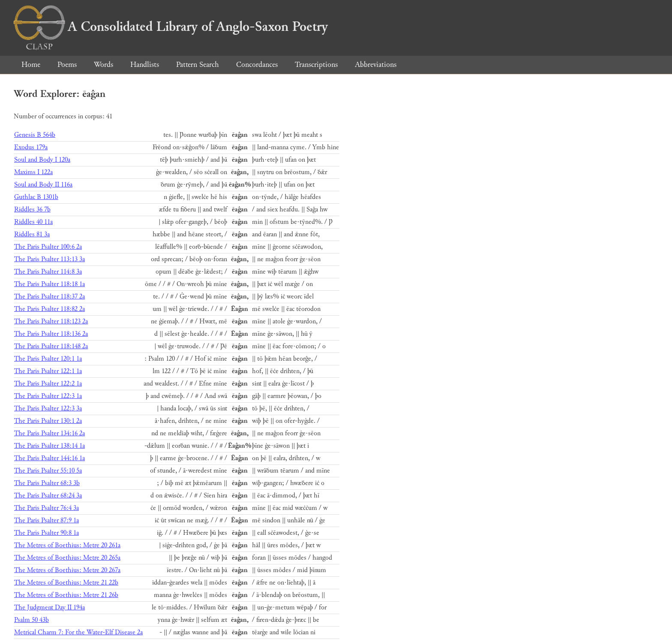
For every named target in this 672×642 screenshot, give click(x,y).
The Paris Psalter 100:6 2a (48, 247)
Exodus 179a (31, 147)
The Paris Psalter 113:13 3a (49, 259)
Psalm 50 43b (31, 620)
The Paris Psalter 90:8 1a (46, 533)
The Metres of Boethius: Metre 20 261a (67, 545)
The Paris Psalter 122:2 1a (48, 384)
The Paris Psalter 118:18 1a (49, 284)
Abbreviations (376, 65)
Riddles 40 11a (33, 222)
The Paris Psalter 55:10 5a (48, 471)
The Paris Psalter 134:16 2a (49, 433)
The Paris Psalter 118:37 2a (49, 297)
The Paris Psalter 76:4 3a (46, 508)
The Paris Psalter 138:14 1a (49, 446)
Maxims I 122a (33, 172)
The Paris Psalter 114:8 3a (48, 272)
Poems (67, 65)
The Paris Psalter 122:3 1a (48, 396)
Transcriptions (316, 65)
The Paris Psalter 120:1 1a (48, 359)
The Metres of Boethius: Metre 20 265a (67, 558)
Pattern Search (198, 65)
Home (31, 65)
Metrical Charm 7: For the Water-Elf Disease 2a (78, 632)
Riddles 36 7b (32, 209)
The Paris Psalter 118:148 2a (51, 346)
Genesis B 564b (35, 135)
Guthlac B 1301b (36, 197)
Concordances (257, 65)
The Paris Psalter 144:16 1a (49, 458)
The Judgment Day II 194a (49, 607)
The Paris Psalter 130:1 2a (48, 421)
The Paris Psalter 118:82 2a (49, 309)
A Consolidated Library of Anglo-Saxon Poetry (171, 27)
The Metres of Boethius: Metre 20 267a (67, 570)
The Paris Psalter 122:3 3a (48, 408)
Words (103, 65)
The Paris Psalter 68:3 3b (47, 483)
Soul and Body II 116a (43, 185)
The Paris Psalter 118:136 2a (51, 334)
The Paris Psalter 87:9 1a (46, 520)
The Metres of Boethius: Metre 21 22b (66, 583)
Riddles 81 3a (32, 234)
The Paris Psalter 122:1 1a (48, 371)
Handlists (145, 65)
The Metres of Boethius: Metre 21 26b (66, 595)
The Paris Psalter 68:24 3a (48, 496)
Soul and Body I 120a (42, 160)
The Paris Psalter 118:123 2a (51, 321)
